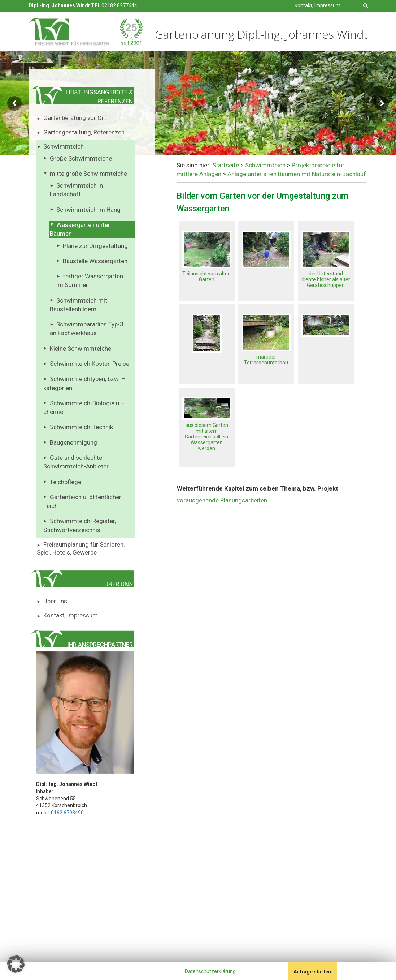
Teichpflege (66, 482)
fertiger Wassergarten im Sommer (90, 281)
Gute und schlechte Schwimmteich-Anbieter (76, 462)
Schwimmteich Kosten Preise (90, 364)
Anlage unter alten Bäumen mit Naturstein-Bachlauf (297, 174)
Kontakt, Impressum (317, 5)
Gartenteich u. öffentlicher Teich (82, 501)
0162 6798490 (67, 813)
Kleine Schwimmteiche (80, 348)
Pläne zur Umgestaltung (95, 246)
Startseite (226, 165)
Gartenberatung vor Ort (75, 118)
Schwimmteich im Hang (88, 210)
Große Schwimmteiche (81, 158)
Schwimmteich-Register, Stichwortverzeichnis (80, 525)
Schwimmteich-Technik (81, 427)
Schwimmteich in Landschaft (77, 190)
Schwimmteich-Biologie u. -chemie (84, 407)
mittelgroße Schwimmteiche (88, 174)
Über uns (55, 601)
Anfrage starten (312, 972)
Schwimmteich (64, 146)
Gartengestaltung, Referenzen (84, 132)
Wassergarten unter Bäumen (80, 229)
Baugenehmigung (73, 442)
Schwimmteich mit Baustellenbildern (79, 305)
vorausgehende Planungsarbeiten (222, 500)
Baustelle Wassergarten (95, 261)
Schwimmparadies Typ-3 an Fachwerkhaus (87, 329)
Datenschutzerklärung (210, 971)
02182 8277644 (119, 5)
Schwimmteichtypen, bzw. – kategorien (84, 383)
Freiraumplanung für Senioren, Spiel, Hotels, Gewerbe (81, 548)
